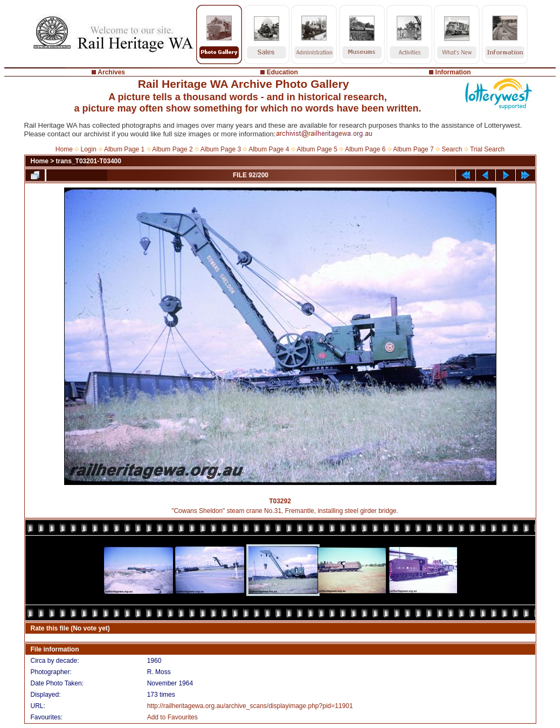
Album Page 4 (269, 149)
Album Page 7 (413, 149)
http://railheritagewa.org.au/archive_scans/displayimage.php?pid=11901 (250, 706)
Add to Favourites (172, 717)
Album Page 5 (317, 149)
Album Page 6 (365, 149)
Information (453, 72)
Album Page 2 (172, 149)
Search (452, 149)
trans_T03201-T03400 (89, 161)
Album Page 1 (124, 149)
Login (89, 149)
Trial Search (487, 149)
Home (64, 149)
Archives (111, 72)
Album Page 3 (221, 149)
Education (282, 72)
